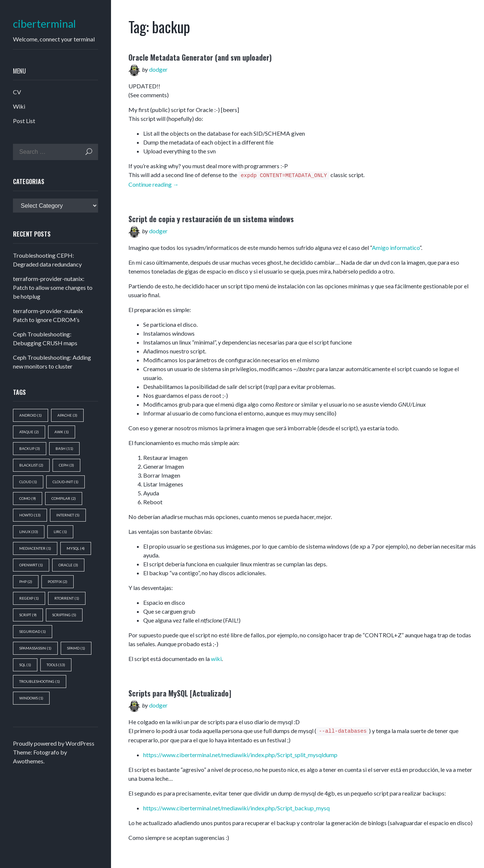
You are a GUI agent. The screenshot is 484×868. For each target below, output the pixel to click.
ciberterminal (44, 24)
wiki (216, 659)
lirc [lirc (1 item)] (60, 532)
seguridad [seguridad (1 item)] (33, 631)
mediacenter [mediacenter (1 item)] (35, 548)
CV (17, 92)
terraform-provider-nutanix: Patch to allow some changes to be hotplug (53, 287)
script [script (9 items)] (28, 615)
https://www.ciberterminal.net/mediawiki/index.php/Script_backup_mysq (236, 808)
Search (89, 152)
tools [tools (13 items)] (56, 665)
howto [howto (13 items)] (30, 515)
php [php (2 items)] (26, 582)
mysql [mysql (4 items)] (76, 548)
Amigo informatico (396, 247)
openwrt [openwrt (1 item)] (31, 565)
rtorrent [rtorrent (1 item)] (67, 598)
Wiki (19, 106)
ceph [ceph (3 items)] (66, 465)
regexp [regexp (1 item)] (29, 598)
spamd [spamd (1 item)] (76, 648)
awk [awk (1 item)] (62, 432)
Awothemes (28, 761)
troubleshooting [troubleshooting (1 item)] (40, 681)
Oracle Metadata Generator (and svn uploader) (200, 57)
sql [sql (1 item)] (25, 665)
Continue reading (154, 184)
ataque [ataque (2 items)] (29, 432)
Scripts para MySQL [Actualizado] (180, 693)
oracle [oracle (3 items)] (68, 565)
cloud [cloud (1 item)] (28, 482)
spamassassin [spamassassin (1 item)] (35, 648)
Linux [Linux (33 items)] (29, 532)
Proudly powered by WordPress (54, 743)
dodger (158, 69)
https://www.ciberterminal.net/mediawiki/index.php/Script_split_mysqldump (240, 755)
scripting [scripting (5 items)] (64, 615)
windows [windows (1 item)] (31, 698)
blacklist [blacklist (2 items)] (31, 465)
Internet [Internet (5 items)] (68, 515)
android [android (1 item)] (31, 415)
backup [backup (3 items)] (30, 448)
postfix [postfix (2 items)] (58, 582)
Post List (24, 121)
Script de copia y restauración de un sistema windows (211, 219)
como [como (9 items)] (28, 498)
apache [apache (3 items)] (67, 415)
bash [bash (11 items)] (64, 448)
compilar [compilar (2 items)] (64, 498)
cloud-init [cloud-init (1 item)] (65, 482)
